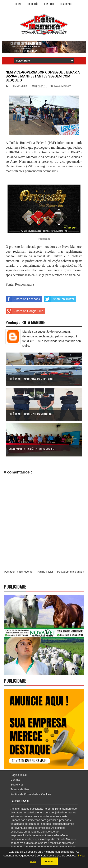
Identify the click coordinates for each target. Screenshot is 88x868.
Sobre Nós (17, 785)
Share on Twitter (59, 299)
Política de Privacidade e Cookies (31, 794)
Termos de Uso (20, 789)
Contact (49, 4)
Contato (15, 780)
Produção (33, 4)
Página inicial (45, 572)
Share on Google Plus (24, 311)
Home (18, 4)
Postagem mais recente (18, 572)
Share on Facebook (23, 299)
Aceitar (49, 861)
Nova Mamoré (63, 86)
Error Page (66, 4)
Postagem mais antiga (71, 572)
